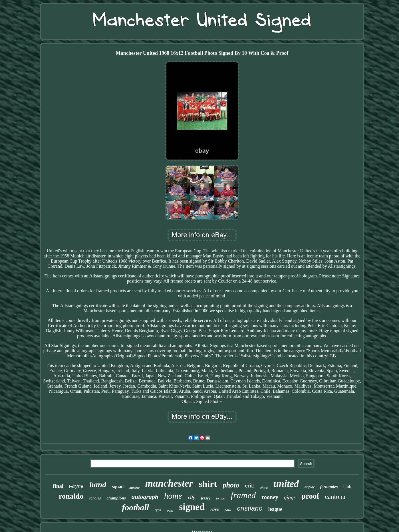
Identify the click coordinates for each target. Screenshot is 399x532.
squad (118, 486)
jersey (206, 498)
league (275, 509)
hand (98, 484)
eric (249, 485)
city (192, 497)
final (58, 486)
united (286, 484)
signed (192, 507)
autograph (145, 497)
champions (116, 498)
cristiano (250, 508)
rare (214, 509)
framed (243, 495)
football (135, 507)
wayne (76, 486)
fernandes (329, 487)
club (347, 486)
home (173, 496)
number (134, 487)
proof (310, 496)
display (310, 487)
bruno (220, 498)
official (264, 488)
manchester (169, 483)
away (170, 511)
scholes (95, 498)
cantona (335, 497)
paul (228, 510)
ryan (158, 510)
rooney (270, 497)
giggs (290, 497)
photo (231, 485)
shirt (208, 484)
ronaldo (71, 496)
